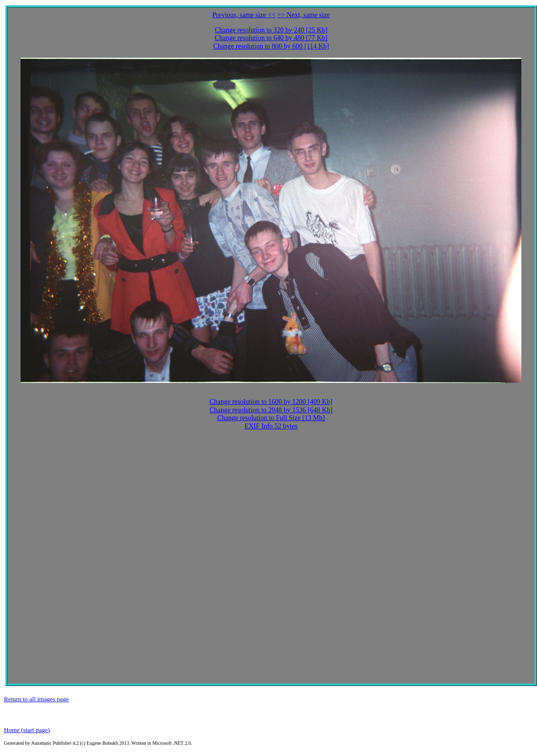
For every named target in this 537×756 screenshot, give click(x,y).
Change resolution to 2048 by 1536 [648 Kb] (271, 410)
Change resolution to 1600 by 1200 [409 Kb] (271, 402)
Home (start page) (27, 730)
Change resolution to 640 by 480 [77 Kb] (271, 38)
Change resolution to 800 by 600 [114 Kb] (271, 46)
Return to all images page (36, 699)
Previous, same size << (244, 15)
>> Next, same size (304, 15)
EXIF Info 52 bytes (271, 426)
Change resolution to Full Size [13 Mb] (271, 418)
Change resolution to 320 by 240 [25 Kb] (271, 30)
